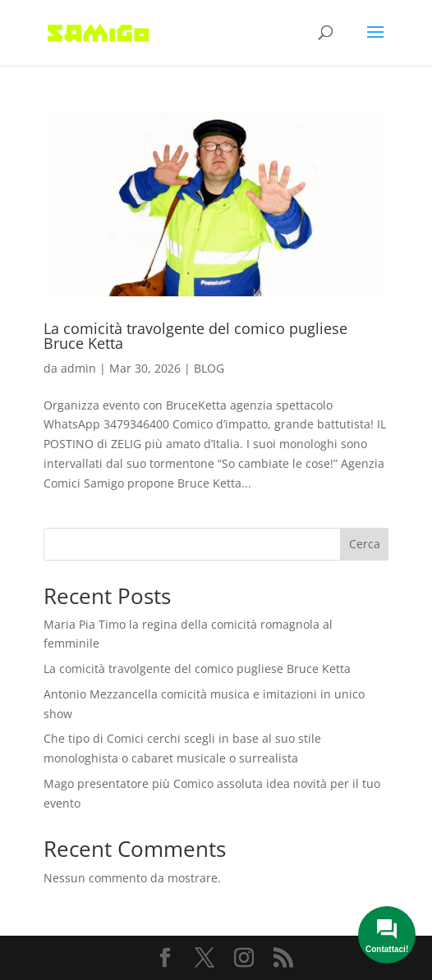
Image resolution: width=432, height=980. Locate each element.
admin (78, 368)
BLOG (209, 368)
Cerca (365, 544)
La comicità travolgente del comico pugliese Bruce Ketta (195, 336)
